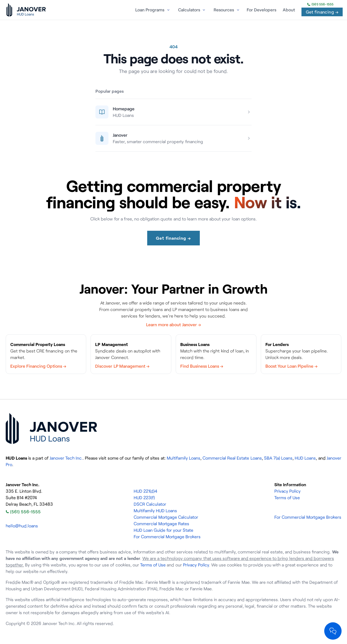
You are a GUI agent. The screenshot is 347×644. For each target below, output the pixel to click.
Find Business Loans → (202, 366)
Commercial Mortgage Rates (161, 524)
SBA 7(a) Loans (278, 458)
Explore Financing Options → (38, 366)
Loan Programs (150, 10)
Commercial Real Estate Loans (232, 458)
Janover (120, 135)
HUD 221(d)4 (145, 491)
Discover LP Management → (122, 366)
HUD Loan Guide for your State (164, 530)
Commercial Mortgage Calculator (166, 517)
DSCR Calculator (150, 504)
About (289, 10)
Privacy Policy (287, 491)
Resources (224, 10)
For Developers (261, 10)
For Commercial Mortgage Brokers (167, 537)
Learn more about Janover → (173, 325)
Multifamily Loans (184, 458)
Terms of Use (287, 498)
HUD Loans (305, 458)
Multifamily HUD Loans (155, 511)
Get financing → (322, 12)
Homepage (124, 109)
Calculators (189, 10)
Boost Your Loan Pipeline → (292, 366)
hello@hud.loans (22, 526)
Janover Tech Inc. (66, 458)
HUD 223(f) (144, 498)
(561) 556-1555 (320, 4)
